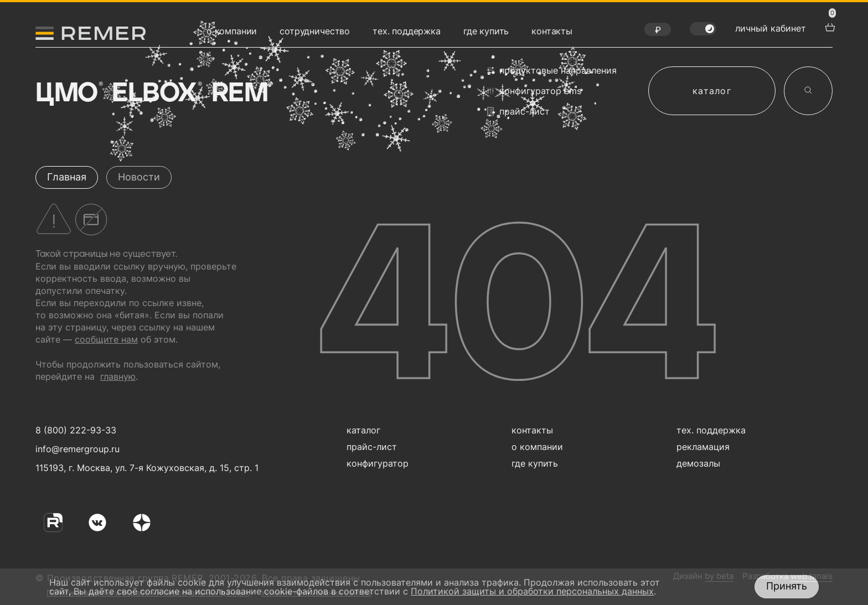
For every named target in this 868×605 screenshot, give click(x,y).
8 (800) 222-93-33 (76, 430)
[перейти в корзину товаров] (829, 26)
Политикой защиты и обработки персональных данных (532, 591)
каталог (712, 91)
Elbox (156, 94)
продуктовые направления (552, 70)
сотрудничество (315, 31)
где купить (486, 31)
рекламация (703, 447)
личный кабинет (771, 28)
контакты (552, 31)
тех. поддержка (407, 31)
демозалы (698, 463)
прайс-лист (518, 112)
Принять (787, 586)
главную (118, 376)
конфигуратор (378, 463)
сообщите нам (106, 339)
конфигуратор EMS (534, 91)
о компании (232, 31)
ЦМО (68, 94)
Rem (241, 94)
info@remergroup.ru (76, 449)
